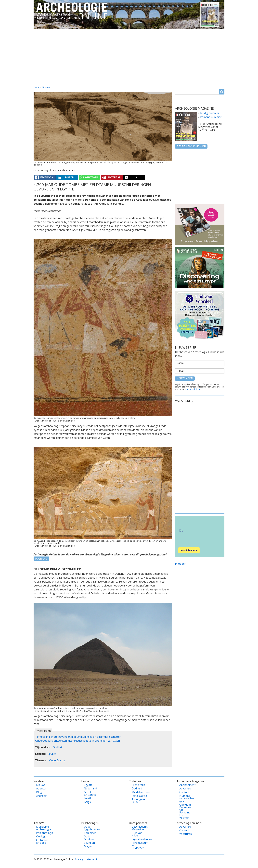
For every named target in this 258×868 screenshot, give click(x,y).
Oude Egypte (57, 760)
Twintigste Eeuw (137, 801)
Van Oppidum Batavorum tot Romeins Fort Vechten (185, 810)
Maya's (88, 846)
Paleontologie (42, 833)
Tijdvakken (137, 32)
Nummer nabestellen (185, 797)
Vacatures (215, 32)
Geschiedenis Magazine (137, 828)
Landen (89, 32)
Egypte (52, 754)
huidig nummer (210, 113)
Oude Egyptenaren (90, 828)
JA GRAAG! (41, 559)
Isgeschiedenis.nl (137, 839)
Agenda (41, 788)
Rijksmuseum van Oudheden (137, 845)
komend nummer (211, 117)
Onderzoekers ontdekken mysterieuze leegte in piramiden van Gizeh (77, 741)
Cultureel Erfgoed (42, 841)
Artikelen (42, 796)
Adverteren (185, 788)
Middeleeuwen (137, 792)
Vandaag (64, 32)
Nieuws (46, 87)
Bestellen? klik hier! (191, 146)
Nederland (90, 788)
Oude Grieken (89, 838)
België (88, 802)
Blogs (40, 792)
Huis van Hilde (137, 834)
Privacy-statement (86, 859)
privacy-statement (194, 389)
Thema (112, 32)
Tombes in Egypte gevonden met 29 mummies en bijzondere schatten (78, 737)
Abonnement (185, 785)
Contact (190, 32)
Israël (87, 798)
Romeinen (90, 833)
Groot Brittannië (90, 793)
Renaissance (137, 796)
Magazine (164, 32)
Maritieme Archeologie (42, 828)
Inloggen (181, 564)
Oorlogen (42, 836)
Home (41, 32)
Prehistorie (137, 785)
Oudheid (58, 747)
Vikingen (89, 843)
